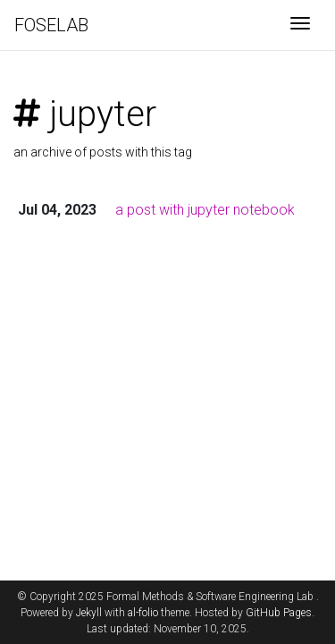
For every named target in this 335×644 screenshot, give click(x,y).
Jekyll (89, 613)
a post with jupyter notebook (205, 210)
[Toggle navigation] (300, 25)
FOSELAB (51, 25)
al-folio (143, 613)
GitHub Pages (279, 613)
